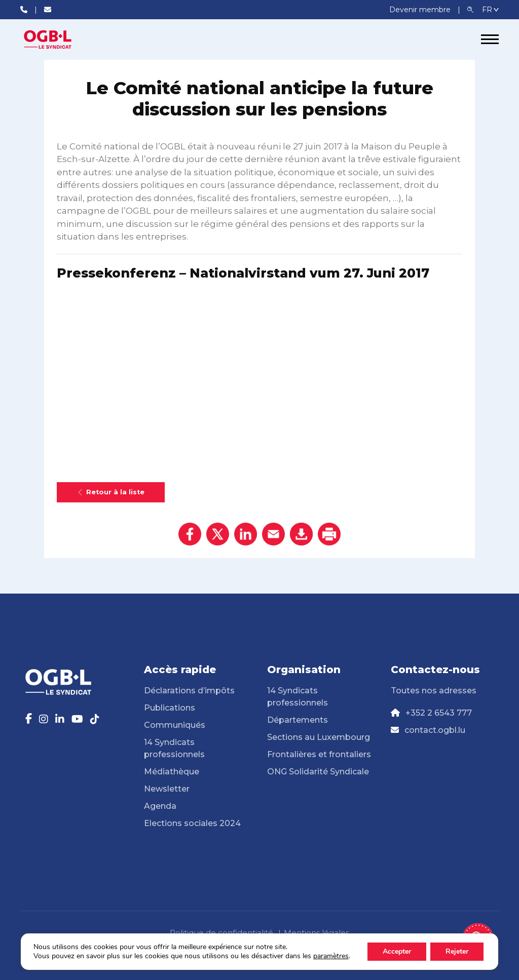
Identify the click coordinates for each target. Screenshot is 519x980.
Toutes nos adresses (434, 691)
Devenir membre (421, 10)
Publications (170, 708)
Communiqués (175, 725)
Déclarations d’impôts (189, 691)
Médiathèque (172, 772)
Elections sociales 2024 (192, 823)
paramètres (331, 956)
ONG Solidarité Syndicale (318, 772)
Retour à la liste (111, 492)
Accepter (397, 951)
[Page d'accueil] (58, 40)
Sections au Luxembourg (319, 737)
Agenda (160, 806)
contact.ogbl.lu (435, 730)
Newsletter (167, 789)
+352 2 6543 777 (439, 713)
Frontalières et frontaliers (319, 754)
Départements (298, 720)
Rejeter (457, 951)
